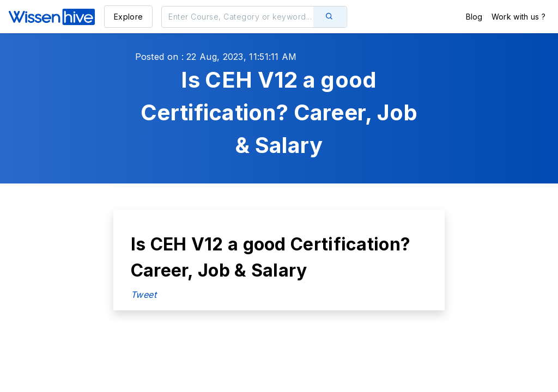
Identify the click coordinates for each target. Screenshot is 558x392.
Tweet (144, 295)
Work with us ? (518, 17)
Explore (128, 17)
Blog (474, 17)
